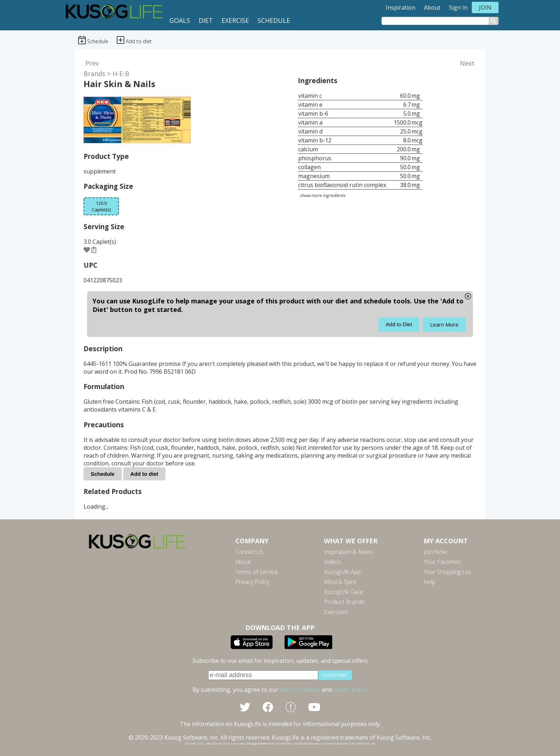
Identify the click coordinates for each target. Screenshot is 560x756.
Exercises (336, 612)
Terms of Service (257, 572)
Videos (332, 562)
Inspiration (401, 7)
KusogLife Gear (344, 592)
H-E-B (121, 74)
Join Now (435, 552)
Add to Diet (399, 324)
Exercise (235, 20)
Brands (94, 74)
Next (467, 63)
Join (485, 7)
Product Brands (344, 602)
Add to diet (144, 474)
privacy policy (350, 690)
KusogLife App (342, 572)
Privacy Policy (252, 582)
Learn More (444, 324)
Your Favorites (442, 562)
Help (429, 582)
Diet (206, 20)
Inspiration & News (349, 552)
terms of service (300, 690)
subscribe (335, 675)
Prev (92, 63)
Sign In (458, 7)
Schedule (274, 20)
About (432, 7)
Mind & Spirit (340, 582)
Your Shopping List (447, 572)
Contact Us (249, 552)
